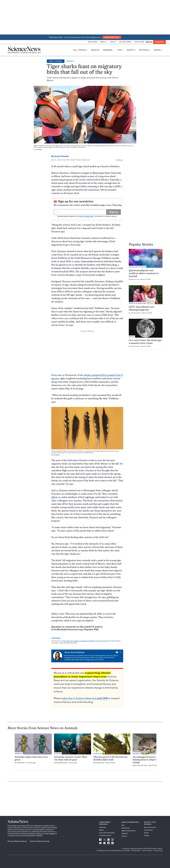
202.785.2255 (136, 851)
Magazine (93, 42)
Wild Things (56, 61)
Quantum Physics (137, 267)
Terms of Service (147, 851)
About (113, 42)
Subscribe (103, 827)
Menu (104, 42)
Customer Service (105, 835)
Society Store (148, 830)
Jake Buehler (21, 763)
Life (120, 50)
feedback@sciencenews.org (68, 630)
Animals (70, 61)
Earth (131, 50)
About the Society (150, 827)
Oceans (58, 754)
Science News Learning (40, 841)
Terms (81, 216)
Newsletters (126, 828)
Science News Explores (17, 841)
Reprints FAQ (91, 630)
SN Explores (125, 42)
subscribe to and (85, 698)
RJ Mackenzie (100, 763)
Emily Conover (135, 279)
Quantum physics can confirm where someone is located (144, 273)
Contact (124, 836)
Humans (108, 50)
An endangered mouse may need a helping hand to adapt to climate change (150, 760)
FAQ (123, 825)
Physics (145, 50)
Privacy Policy (89, 216)
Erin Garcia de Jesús (141, 765)
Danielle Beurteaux (62, 763)
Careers (147, 835)
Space (158, 50)
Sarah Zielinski (61, 156)
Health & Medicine (137, 303)
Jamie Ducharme (136, 313)
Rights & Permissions (129, 831)
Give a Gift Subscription (107, 833)
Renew (101, 830)
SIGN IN (149, 42)
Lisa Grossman (135, 346)
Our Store (139, 42)
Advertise (125, 833)
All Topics (81, 50)
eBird (54, 497)
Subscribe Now (112, 37)
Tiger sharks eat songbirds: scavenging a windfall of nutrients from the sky (86, 641)
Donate (160, 42)
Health (95, 50)
